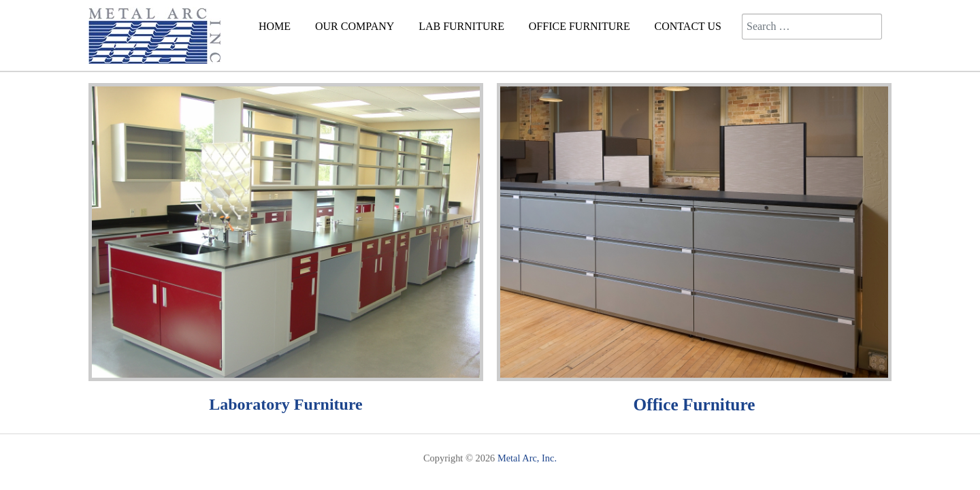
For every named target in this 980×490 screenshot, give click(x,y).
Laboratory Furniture (286, 404)
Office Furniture (695, 404)
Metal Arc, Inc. (527, 458)
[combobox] (812, 27)
